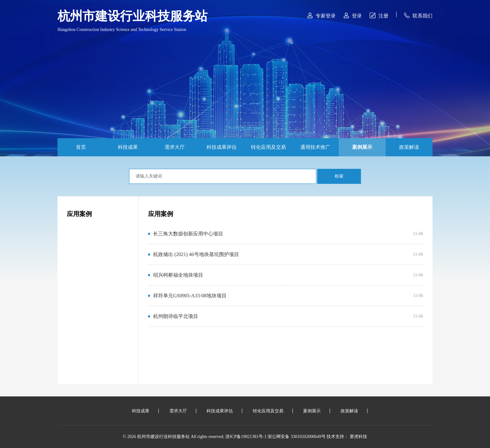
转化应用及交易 (268, 147)
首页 (81, 147)
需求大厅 (175, 147)
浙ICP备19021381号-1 (246, 437)
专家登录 (321, 15)
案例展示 (362, 147)
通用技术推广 (315, 147)
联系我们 (418, 15)
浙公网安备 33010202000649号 (297, 437)
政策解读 (409, 147)
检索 (339, 176)
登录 (353, 15)
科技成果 (128, 147)
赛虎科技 (358, 437)
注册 (379, 15)
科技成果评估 (222, 147)
